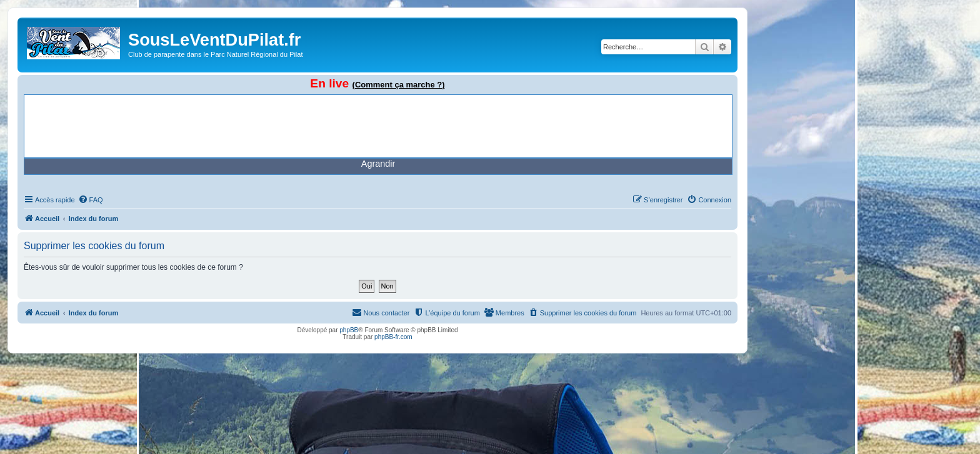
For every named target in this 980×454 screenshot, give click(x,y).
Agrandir (378, 164)
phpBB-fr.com (393, 337)
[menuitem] (91, 200)
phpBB (349, 330)
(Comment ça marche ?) (399, 85)
